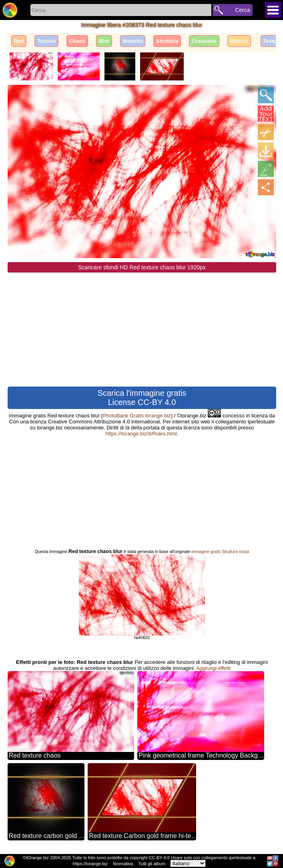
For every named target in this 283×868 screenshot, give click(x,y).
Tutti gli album (152, 864)
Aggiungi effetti (213, 668)
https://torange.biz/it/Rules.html (141, 434)
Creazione (204, 41)
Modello (133, 41)
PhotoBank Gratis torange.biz (137, 416)
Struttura (167, 41)
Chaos (77, 41)
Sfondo (239, 41)
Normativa (123, 864)
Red (19, 41)
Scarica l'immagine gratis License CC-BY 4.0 (142, 398)
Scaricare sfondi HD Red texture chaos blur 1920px (142, 267)
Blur (104, 41)
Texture (46, 41)
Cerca (242, 10)
